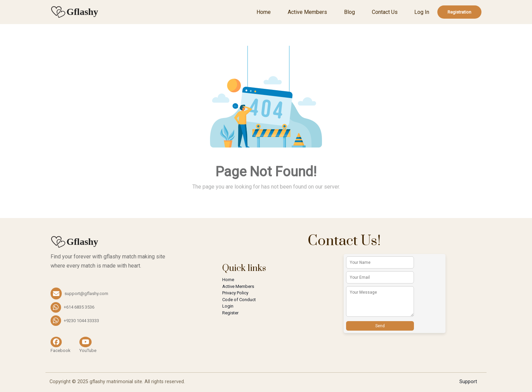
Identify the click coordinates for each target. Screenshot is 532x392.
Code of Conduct (239, 300)
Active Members (307, 12)
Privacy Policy (235, 293)
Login (228, 306)
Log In (422, 12)
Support (468, 382)
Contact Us (385, 12)
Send (380, 326)
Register (230, 313)
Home (264, 12)
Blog (349, 12)
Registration (459, 12)
